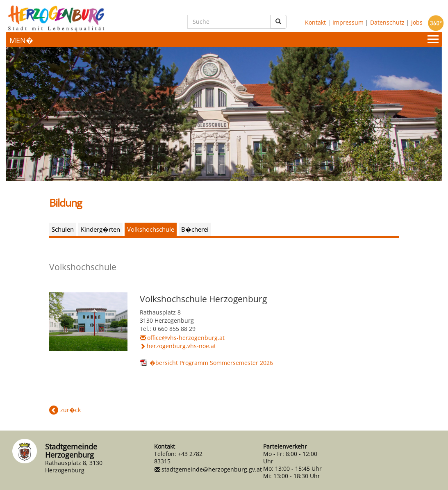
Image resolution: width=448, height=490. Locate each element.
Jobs (417, 22)
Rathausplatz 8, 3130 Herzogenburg (74, 466)
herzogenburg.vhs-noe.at (181, 346)
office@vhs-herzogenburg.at (186, 338)
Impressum (348, 22)
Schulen (63, 229)
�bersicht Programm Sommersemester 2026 (211, 363)
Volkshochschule (151, 229)
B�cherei (195, 229)
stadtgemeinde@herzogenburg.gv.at (212, 469)
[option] (224, 114)
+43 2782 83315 (178, 457)
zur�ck (70, 410)
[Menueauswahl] (224, 40)
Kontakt (315, 22)
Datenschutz (387, 22)
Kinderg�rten (100, 229)
